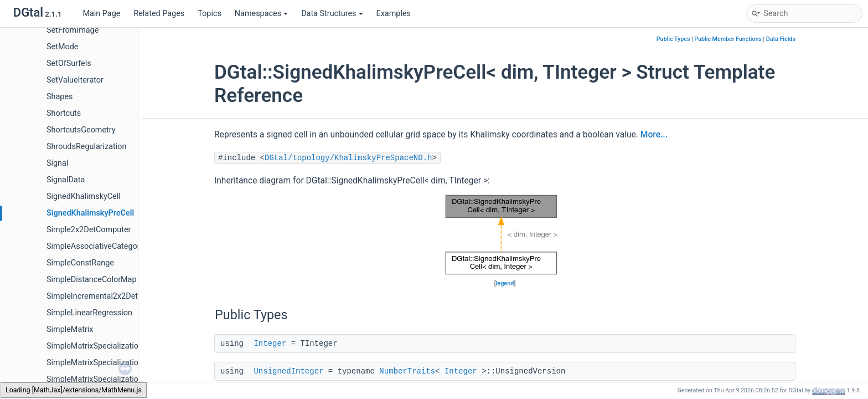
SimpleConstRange (80, 263)
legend (505, 283)
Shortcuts (64, 113)
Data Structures (332, 14)
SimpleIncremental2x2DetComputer (110, 296)
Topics (210, 14)
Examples (394, 14)
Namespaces (261, 14)
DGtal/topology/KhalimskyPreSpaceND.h (348, 158)
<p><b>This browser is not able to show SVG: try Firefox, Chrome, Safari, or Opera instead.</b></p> (505, 235)
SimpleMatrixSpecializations (97, 346)
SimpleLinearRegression (89, 313)
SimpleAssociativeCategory (95, 246)
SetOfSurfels (69, 63)
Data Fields (781, 39)
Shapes (60, 97)
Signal (57, 163)
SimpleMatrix (70, 329)
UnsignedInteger (288, 371)
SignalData (66, 180)
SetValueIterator (75, 80)
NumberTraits (407, 371)
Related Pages (159, 14)
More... (654, 135)
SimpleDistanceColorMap (92, 280)
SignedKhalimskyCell (84, 196)
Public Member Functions (728, 39)
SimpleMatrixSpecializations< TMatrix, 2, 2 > (124, 379)
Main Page (101, 14)
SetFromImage (73, 30)
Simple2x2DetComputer (89, 230)
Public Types (673, 39)
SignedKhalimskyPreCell (90, 213)
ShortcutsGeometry (81, 130)
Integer (270, 344)
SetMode (62, 47)
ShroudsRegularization (86, 147)
